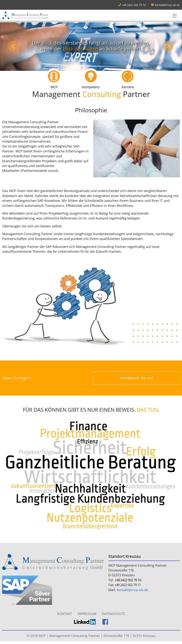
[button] (14, 47)
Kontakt (65, 614)
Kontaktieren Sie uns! (137, 378)
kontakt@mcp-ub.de (167, 5)
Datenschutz (113, 614)
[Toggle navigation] (175, 16)
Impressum (87, 614)
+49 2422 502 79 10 (128, 580)
